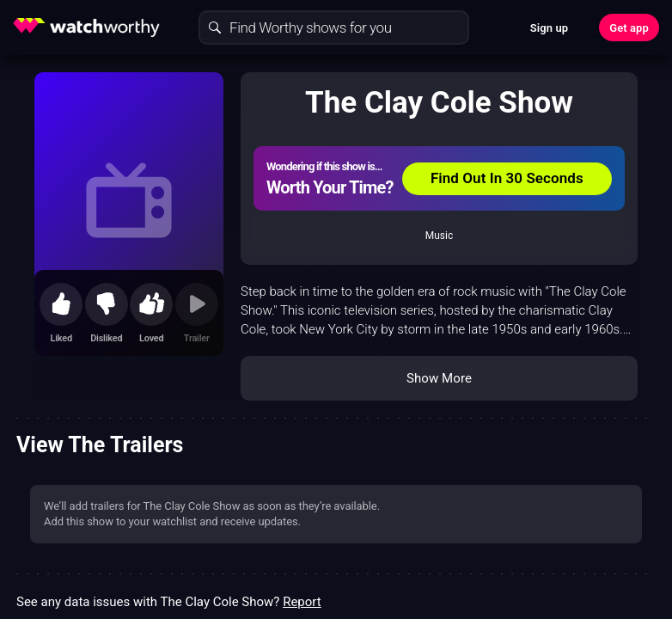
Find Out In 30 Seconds (507, 178)
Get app (629, 28)
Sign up (549, 28)
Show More (439, 378)
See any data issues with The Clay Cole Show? (169, 602)
